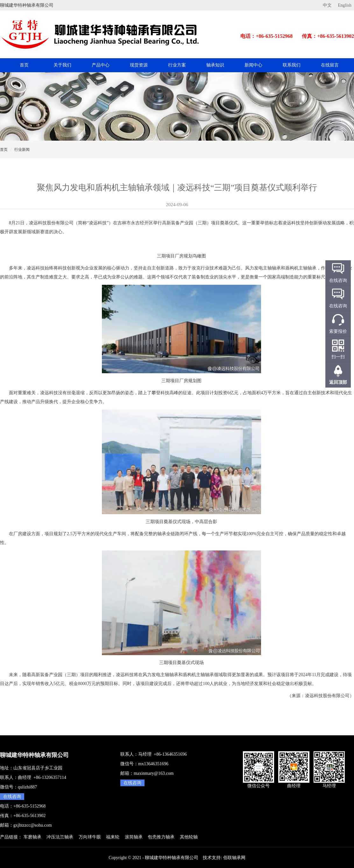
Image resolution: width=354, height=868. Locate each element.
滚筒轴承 (134, 837)
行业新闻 (22, 150)
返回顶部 (338, 382)
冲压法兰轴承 (60, 837)
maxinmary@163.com (154, 773)
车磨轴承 (32, 837)
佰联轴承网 (234, 858)
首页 (24, 65)
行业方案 (177, 65)
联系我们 (292, 65)
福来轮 (113, 837)
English (345, 5)
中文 (327, 5)
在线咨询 (12, 797)
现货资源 (139, 65)
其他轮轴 (189, 837)
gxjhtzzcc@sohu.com (33, 825)
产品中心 (101, 65)
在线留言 (330, 65)
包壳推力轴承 (161, 837)
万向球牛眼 (90, 837)
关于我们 (62, 65)
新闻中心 (253, 65)
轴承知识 (215, 65)
